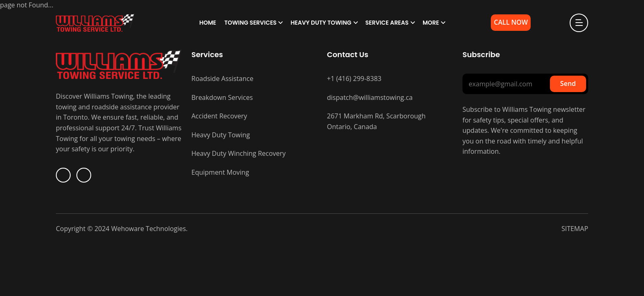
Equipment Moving (220, 172)
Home (208, 23)
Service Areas (387, 23)
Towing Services (250, 23)
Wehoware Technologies (148, 229)
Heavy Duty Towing (321, 23)
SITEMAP (575, 229)
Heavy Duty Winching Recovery (239, 153)
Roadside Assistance (222, 79)
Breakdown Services (222, 97)
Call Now (511, 22)
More (431, 23)
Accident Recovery (219, 116)
